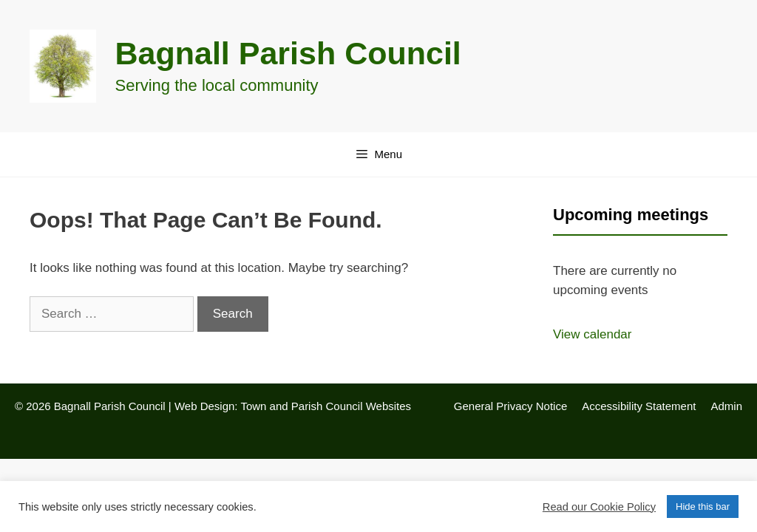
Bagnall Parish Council (288, 53)
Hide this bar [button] (703, 507)
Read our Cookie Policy (599, 507)
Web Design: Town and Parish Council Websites (293, 406)
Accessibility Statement (639, 406)
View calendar (592, 334)
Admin (726, 406)
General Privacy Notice (510, 406)
